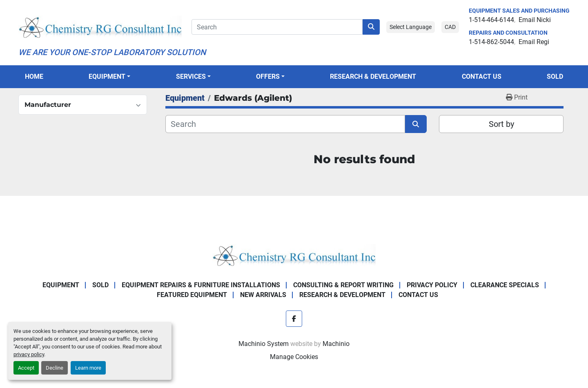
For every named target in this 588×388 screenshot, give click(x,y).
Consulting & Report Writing (343, 285)
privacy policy (29, 354)
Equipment (107, 76)
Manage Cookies (294, 357)
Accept (26, 368)
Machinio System (264, 344)
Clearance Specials (505, 285)
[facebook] (294, 319)
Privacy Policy (432, 285)
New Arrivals (263, 295)
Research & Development (373, 76)
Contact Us (482, 76)
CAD (450, 27)
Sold (555, 76)
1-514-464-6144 (491, 20)
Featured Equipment (192, 295)
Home (34, 76)
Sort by (501, 124)
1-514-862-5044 (491, 42)
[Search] (277, 27)
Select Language (411, 27)
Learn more (88, 368)
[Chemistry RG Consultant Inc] (294, 255)
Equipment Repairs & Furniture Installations (201, 285)
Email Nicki (535, 20)
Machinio (336, 344)
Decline (55, 368)
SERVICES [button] (191, 76)
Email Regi (534, 42)
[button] (109, 77)
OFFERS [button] (268, 76)
